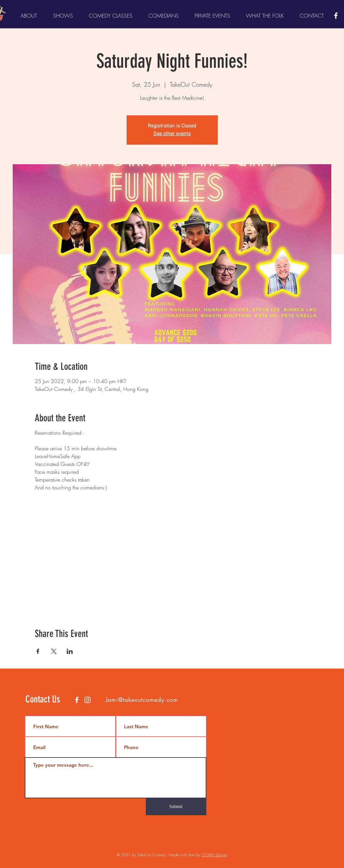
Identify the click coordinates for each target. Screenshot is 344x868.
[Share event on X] (54, 651)
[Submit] (176, 807)
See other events (172, 134)
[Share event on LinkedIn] (70, 651)
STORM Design (214, 855)
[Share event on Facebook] (38, 651)
